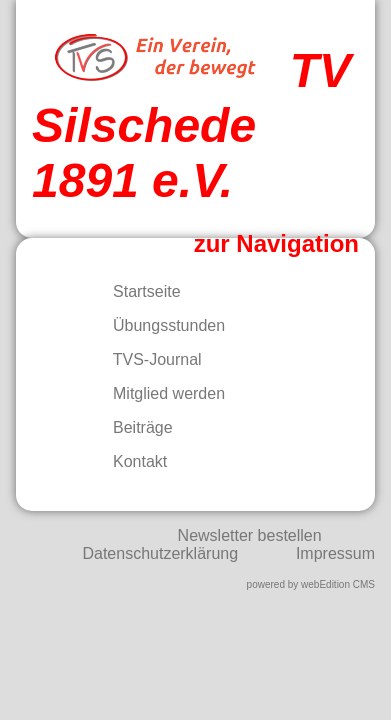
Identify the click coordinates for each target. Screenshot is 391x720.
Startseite (134, 291)
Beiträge (130, 427)
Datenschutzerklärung (160, 553)
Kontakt (127, 461)
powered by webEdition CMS (311, 584)
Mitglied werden (156, 393)
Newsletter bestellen (250, 535)
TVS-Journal (145, 359)
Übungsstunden (156, 325)
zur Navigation (276, 243)
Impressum (335, 553)
